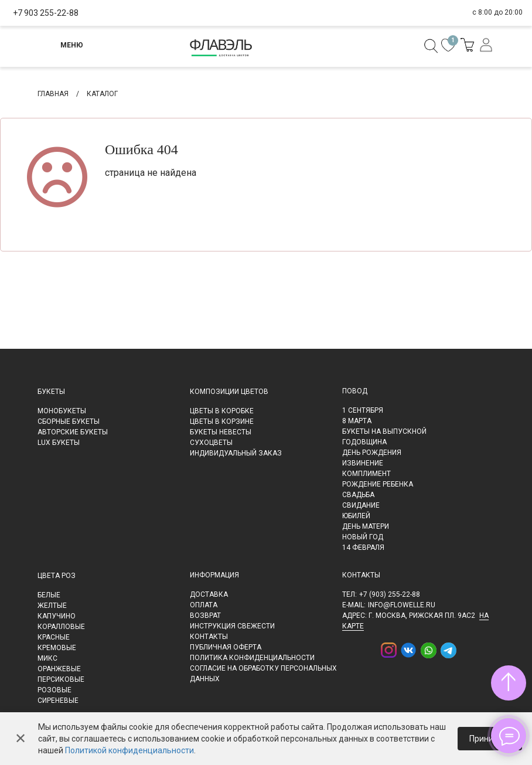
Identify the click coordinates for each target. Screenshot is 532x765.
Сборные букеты (69, 421)
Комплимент (366, 474)
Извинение (363, 463)
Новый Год (363, 537)
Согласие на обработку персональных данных (263, 674)
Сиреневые (58, 701)
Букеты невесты (221, 432)
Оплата (204, 605)
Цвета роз (57, 576)
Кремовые (57, 648)
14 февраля (363, 548)
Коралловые (61, 627)
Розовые (54, 690)
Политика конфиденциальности (252, 658)
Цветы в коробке (222, 411)
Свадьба (358, 495)
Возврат (205, 616)
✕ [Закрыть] (21, 739)
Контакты (209, 637)
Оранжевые (59, 669)
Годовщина (364, 442)
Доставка (209, 594)
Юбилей (356, 516)
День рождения (372, 453)
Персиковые (61, 679)
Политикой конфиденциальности (129, 750)
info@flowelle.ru (402, 605)
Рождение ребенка (378, 484)
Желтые (52, 606)
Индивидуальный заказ (236, 453)
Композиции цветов (229, 392)
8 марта (357, 421)
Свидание (361, 505)
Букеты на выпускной (384, 431)
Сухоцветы (211, 443)
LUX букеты (59, 443)
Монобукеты (62, 411)
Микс (47, 658)
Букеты (51, 392)
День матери (366, 526)
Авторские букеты (73, 432)
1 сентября (363, 410)
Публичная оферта (226, 647)
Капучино (57, 616)
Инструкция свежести (232, 626)
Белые (49, 595)
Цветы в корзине (222, 421)
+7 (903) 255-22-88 (390, 594)
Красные (54, 637)
